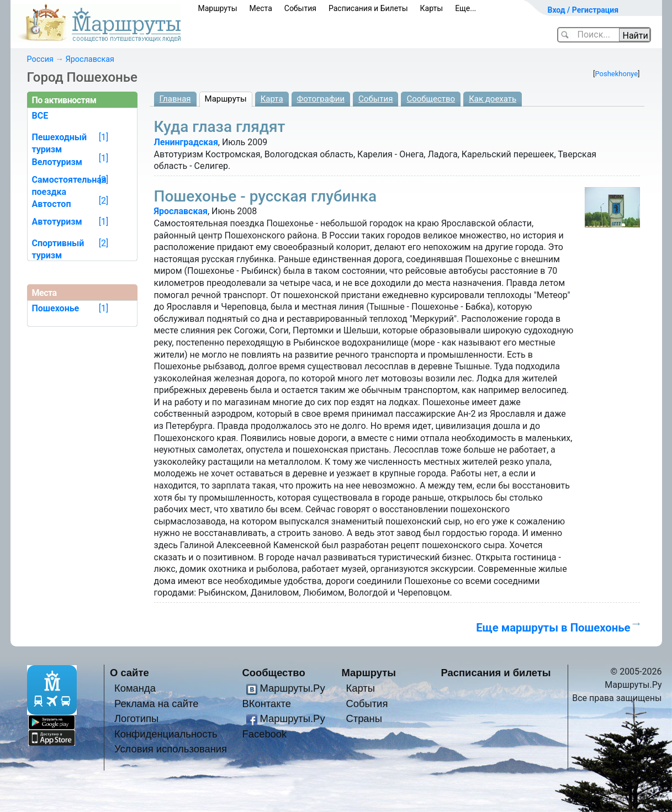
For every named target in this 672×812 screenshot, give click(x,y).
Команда (135, 688)
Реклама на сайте (157, 704)
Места (261, 8)
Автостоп (52, 204)
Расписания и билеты (496, 673)
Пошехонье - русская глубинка (266, 196)
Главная (175, 99)
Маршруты (218, 8)
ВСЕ (40, 116)
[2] (104, 180)
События (300, 8)
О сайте (129, 673)
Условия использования (171, 749)
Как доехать (493, 99)
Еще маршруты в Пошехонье (553, 628)
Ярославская (90, 59)
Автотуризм (57, 222)
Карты (432, 8)
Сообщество (431, 99)
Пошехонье (56, 308)
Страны (364, 718)
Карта (272, 99)
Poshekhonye (616, 74)
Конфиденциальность (166, 734)
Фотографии (321, 99)
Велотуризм (57, 162)
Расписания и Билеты (368, 8)
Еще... (465, 8)
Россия (40, 59)
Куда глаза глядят (220, 127)
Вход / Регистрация (583, 10)
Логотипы (136, 718)
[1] (104, 137)
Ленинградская (186, 142)
